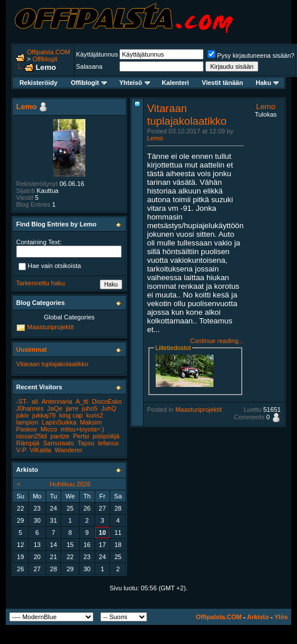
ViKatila (41, 450)
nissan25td (31, 436)
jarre (72, 408)
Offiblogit (45, 59)
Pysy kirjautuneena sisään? (251, 55)
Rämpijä (28, 443)
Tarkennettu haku (40, 283)
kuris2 (95, 415)
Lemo (155, 138)
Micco (49, 429)
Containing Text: (39, 242)
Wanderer (69, 450)
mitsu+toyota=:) (82, 429)
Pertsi (81, 436)
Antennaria (57, 401)
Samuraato (58, 443)
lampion (27, 422)
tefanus (108, 443)
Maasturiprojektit (199, 410)
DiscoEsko (107, 401)
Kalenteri (176, 83)
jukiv (22, 415)
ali (35, 401)
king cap (71, 415)
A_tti (82, 401)
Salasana (89, 66)
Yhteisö (135, 83)
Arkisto (258, 617)
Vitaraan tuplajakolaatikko (187, 115)
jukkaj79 (44, 415)
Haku (267, 83)
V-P (21, 450)
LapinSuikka (59, 422)
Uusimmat (31, 349)
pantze (60, 436)
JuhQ (108, 408)
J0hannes (30, 408)
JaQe (55, 408)
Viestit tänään (222, 83)
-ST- (22, 401)
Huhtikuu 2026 (70, 484)
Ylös (281, 617)
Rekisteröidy (39, 83)
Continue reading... (217, 341)
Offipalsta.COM (49, 52)
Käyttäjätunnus (97, 54)
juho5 (90, 408)
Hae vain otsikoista (50, 267)
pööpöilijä (106, 436)
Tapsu (86, 443)
